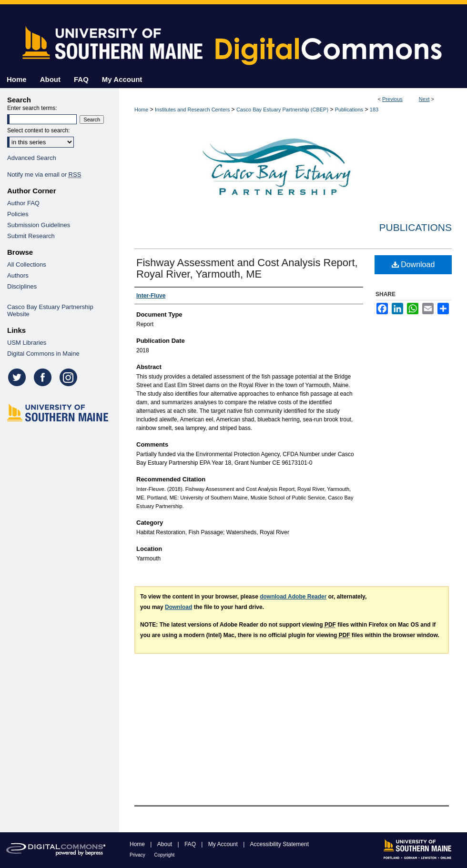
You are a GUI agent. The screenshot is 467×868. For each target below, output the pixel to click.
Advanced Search (32, 158)
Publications (349, 110)
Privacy (138, 855)
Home (141, 110)
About (166, 844)
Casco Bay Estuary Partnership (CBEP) (282, 110)
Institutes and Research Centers (192, 110)
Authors (18, 275)
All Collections (27, 264)
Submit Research (31, 236)
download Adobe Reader (293, 597)
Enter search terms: (32, 108)
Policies (18, 214)
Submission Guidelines (39, 225)
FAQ (191, 844)
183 (374, 110)
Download (413, 264)
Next (424, 99)
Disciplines (22, 286)
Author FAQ (23, 203)
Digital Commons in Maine (43, 354)
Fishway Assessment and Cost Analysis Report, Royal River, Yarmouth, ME (247, 268)
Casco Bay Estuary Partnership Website (50, 310)
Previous (392, 99)
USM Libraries (27, 343)
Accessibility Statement (279, 844)
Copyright (165, 855)
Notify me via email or (44, 175)
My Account (224, 844)
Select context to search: (38, 130)
